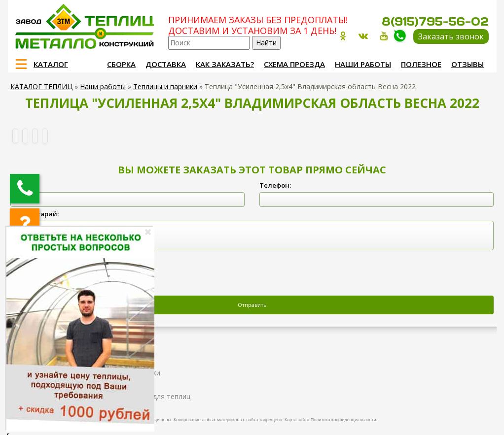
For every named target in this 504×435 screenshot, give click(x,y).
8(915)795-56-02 (435, 21)
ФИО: (19, 185)
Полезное (421, 64)
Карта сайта (297, 420)
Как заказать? (225, 64)
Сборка (121, 64)
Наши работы (363, 64)
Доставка (166, 64)
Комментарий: (35, 214)
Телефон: (275, 185)
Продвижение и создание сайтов (465, 418)
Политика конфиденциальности (343, 420)
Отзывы (468, 64)
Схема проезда (294, 64)
